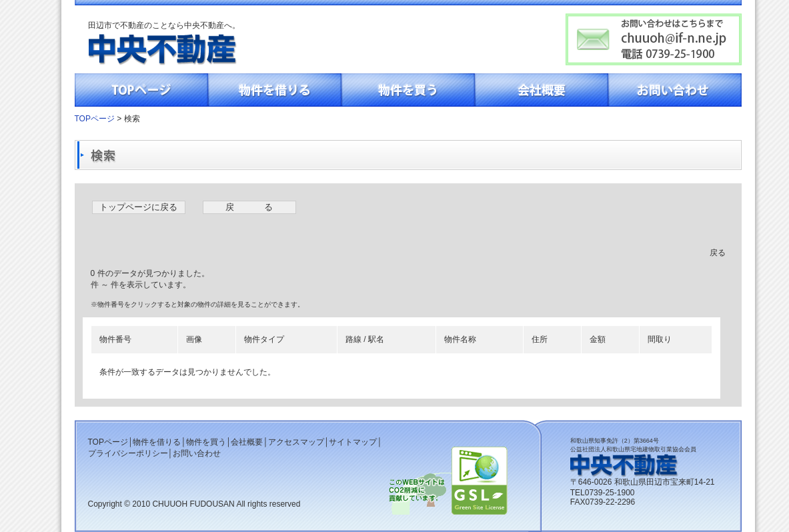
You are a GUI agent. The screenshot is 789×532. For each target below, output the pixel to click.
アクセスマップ (296, 442)
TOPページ (141, 90)
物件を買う (408, 90)
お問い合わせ (675, 90)
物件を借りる (275, 90)
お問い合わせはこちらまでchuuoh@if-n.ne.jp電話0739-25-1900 (654, 39)
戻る (718, 253)
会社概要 (542, 90)
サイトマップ (353, 442)
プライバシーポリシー (128, 453)
